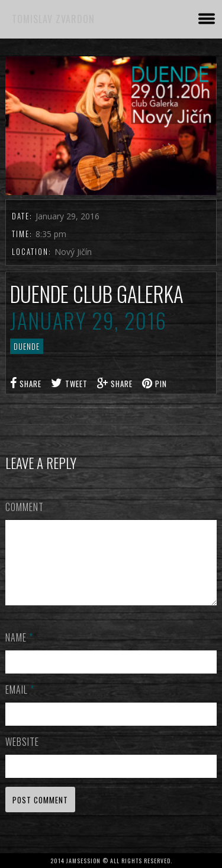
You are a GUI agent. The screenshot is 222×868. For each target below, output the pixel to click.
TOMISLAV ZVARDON (53, 19)
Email (20, 704)
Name (19, 652)
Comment (25, 507)
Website (22, 756)
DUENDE (27, 346)
